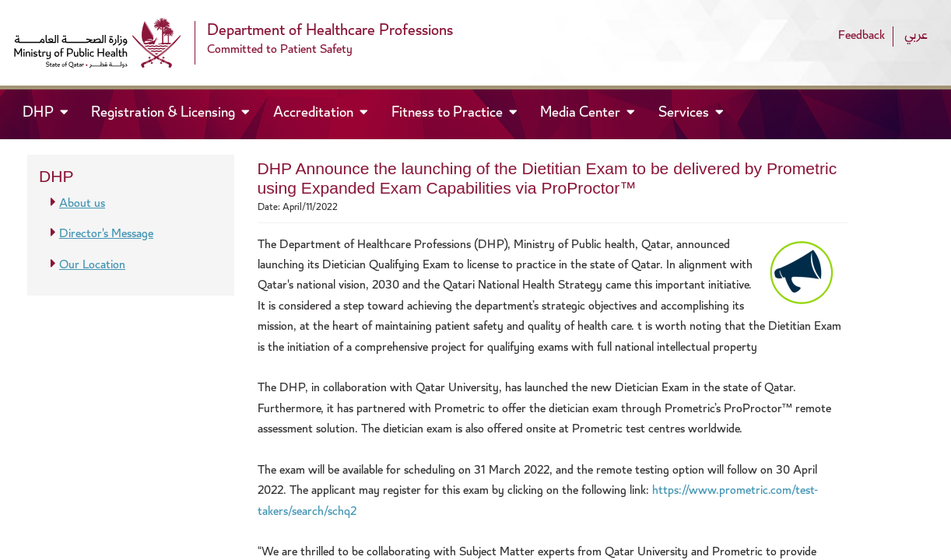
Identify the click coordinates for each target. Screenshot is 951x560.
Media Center (582, 114)
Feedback (862, 36)
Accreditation (315, 114)
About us (82, 204)
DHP (52, 112)
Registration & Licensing (165, 114)
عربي (916, 36)
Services (685, 114)
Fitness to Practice (449, 114)
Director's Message (106, 234)
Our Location (92, 266)
